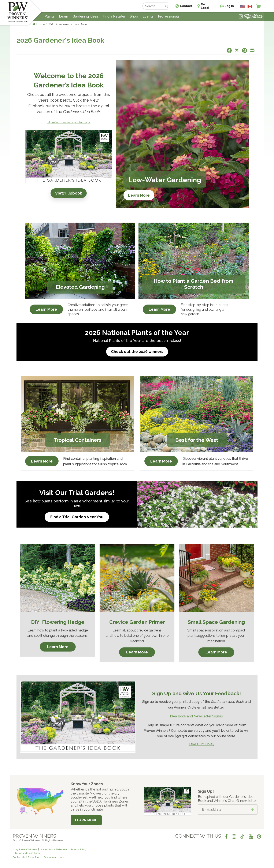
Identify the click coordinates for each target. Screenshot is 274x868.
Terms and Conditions (27, 853)
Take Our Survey (201, 744)
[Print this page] (252, 50)
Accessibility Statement (54, 849)
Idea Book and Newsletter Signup (197, 716)
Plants (50, 16)
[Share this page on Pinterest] (244, 50)
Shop (134, 16)
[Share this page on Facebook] (229, 50)
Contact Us (19, 857)
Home (41, 24)
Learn (64, 16)
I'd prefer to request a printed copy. (69, 122)
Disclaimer (50, 857)
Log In (229, 6)
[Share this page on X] (237, 50)
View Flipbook (69, 193)
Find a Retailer (114, 16)
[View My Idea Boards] (251, 17)
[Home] (18, 13)
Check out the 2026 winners (137, 352)
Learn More (139, 195)
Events (148, 16)
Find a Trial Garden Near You (77, 517)
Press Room (34, 857)
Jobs (62, 857)
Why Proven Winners (25, 849)
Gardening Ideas (85, 16)
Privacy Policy (78, 849)
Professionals (169, 16)
